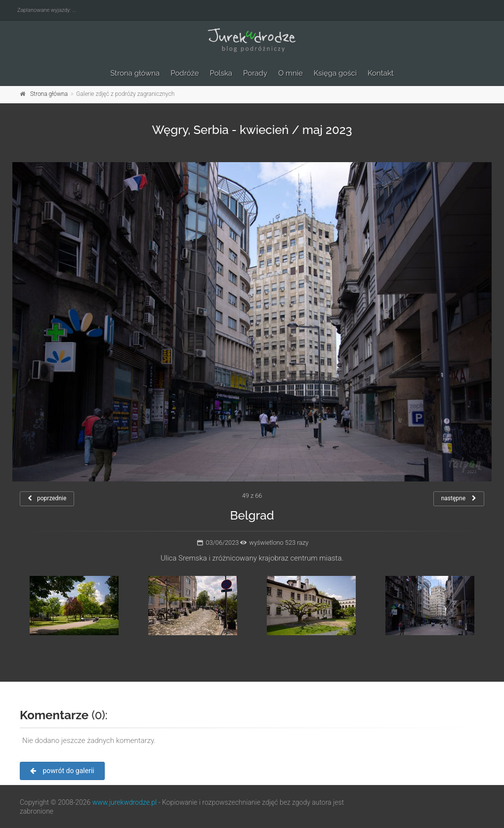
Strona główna (135, 73)
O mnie (291, 73)
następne (459, 498)
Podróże (185, 73)
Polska (221, 73)
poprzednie (47, 498)
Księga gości (335, 73)
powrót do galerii (62, 771)
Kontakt (381, 73)
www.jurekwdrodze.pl (125, 802)
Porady (255, 73)
